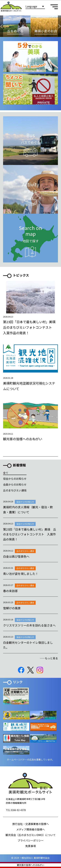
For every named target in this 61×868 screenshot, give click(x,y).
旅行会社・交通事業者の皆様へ (31, 824)
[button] (2, 26)
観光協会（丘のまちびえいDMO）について (31, 835)
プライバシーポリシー (31, 840)
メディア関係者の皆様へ (30, 829)
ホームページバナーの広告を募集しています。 (31, 760)
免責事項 (31, 846)
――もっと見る (49, 658)
